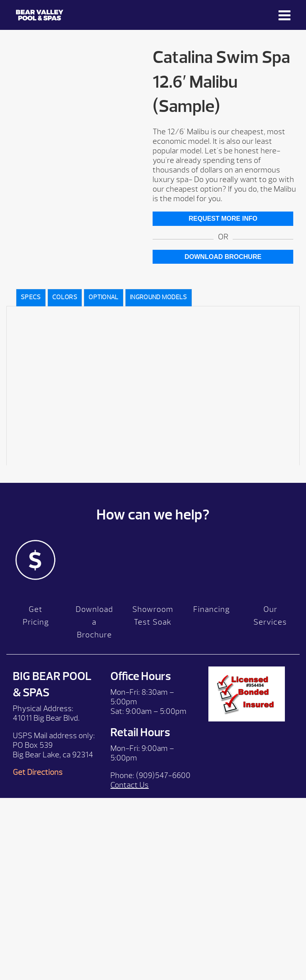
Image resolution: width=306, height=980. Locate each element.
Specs (31, 297)
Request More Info (223, 219)
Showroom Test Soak (153, 616)
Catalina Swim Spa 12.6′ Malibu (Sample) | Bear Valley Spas (40, 15)
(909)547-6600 (163, 775)
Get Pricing (36, 616)
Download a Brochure (94, 622)
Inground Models (159, 297)
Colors (65, 297)
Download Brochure (223, 257)
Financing (212, 609)
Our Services (270, 616)
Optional (103, 297)
